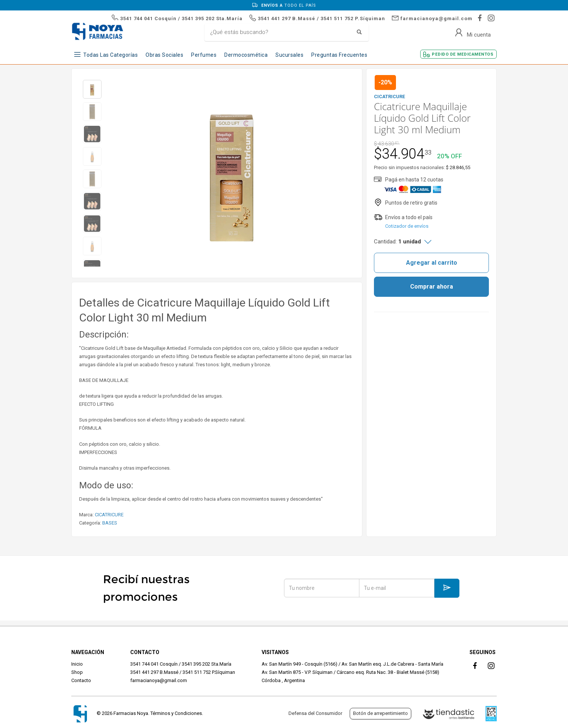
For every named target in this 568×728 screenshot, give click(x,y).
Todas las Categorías (110, 55)
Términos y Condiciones (176, 713)
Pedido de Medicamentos (463, 54)
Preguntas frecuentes (339, 55)
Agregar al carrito (432, 263)
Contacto (81, 680)
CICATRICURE (109, 515)
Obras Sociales (164, 55)
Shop (77, 672)
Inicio (77, 664)
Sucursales (289, 55)
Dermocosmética (246, 55)
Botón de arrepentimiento (380, 713)
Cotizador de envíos (407, 226)
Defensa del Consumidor (315, 713)
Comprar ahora (432, 287)
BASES (110, 523)
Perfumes (204, 55)
